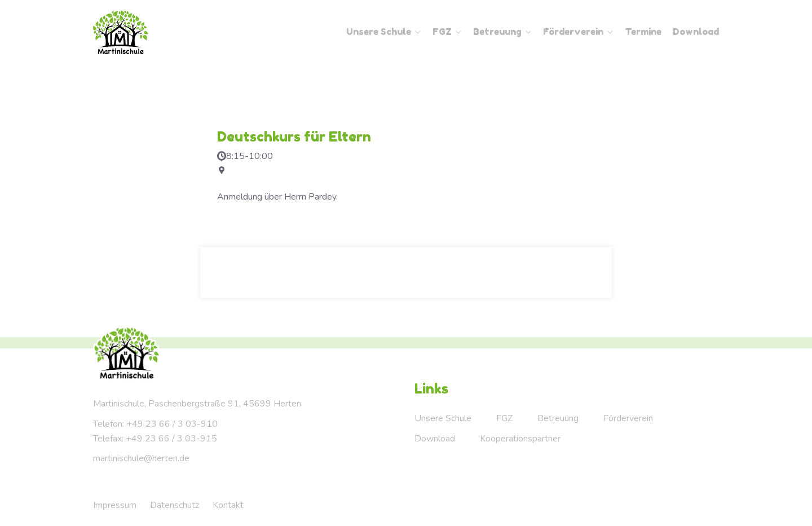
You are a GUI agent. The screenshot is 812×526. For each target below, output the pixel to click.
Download (696, 32)
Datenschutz (175, 505)
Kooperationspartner (520, 439)
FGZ (442, 32)
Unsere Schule (379, 32)
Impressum (115, 505)
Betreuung (497, 32)
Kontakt (228, 505)
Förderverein (573, 32)
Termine (643, 32)
